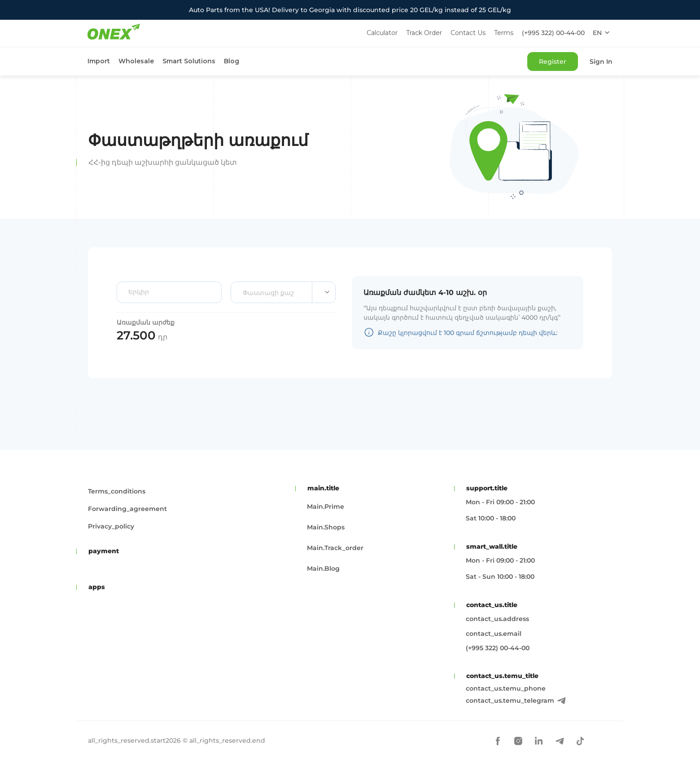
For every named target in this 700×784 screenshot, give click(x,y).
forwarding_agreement (127, 509)
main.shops (326, 527)
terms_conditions (117, 491)
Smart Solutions (189, 61)
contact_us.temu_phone (506, 688)
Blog (232, 61)
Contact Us (468, 33)
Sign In (601, 62)
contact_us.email (494, 634)
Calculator (382, 33)
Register (553, 62)
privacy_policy (111, 526)
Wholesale (136, 61)
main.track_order (335, 548)
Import (99, 61)
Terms (504, 33)
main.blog (323, 568)
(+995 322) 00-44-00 (553, 33)
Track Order (424, 33)
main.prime (326, 507)
